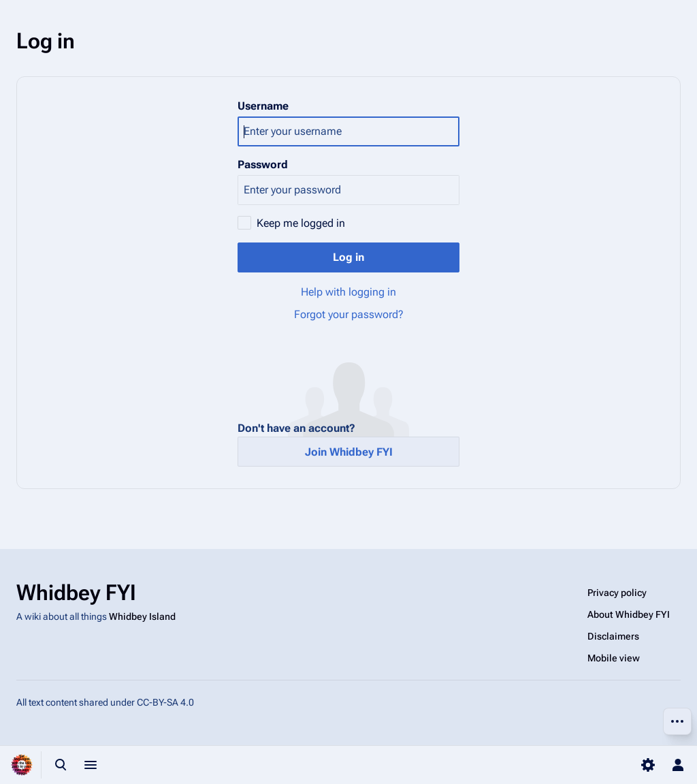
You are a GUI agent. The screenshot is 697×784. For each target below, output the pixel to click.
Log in (348, 257)
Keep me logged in (301, 223)
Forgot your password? (349, 314)
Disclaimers (613, 636)
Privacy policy (617, 593)
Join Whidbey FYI (349, 452)
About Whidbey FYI (629, 614)
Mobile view (614, 658)
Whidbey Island (142, 616)
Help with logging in (348, 292)
